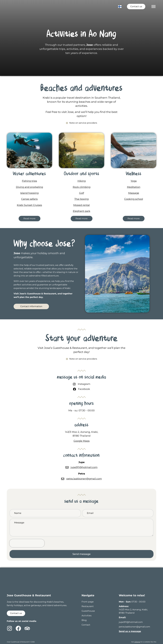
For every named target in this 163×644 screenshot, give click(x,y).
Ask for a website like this (144, 642)
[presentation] (27, 543)
